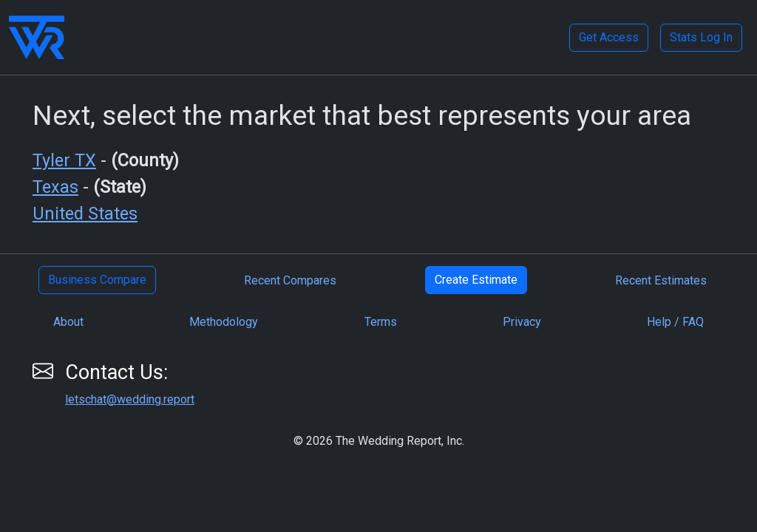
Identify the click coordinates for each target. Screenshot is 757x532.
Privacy (522, 322)
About (68, 322)
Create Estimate (476, 280)
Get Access (609, 37)
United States (85, 214)
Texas (55, 187)
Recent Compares (290, 280)
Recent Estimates (661, 280)
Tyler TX (64, 160)
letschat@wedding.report (130, 399)
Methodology (224, 322)
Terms (381, 322)
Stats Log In (701, 37)
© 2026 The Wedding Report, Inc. (379, 441)
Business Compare (97, 280)
